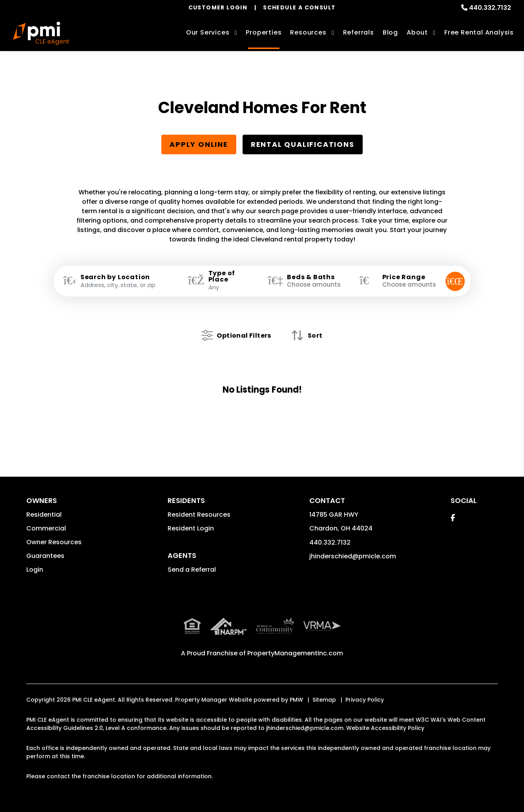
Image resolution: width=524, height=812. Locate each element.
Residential (44, 515)
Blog (390, 32)
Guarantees (45, 556)
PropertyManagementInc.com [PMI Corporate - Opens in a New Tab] (295, 653)
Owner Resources (54, 542)
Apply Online (199, 144)
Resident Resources (199, 515)
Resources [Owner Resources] (308, 32)
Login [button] (35, 570)
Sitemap (324, 700)
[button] (453, 518)
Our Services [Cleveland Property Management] (208, 32)
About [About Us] (417, 32)
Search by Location (115, 277)
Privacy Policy (365, 700)
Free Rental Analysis (479, 32)
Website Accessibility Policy (385, 728)
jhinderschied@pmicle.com (353, 556)
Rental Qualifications (303, 144)
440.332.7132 (490, 8)
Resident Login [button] (191, 528)
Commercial (46, 528)
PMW (296, 700)
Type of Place (222, 276)
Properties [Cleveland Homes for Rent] (264, 32)
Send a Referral (192, 570)
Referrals (359, 32)
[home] (41, 33)
